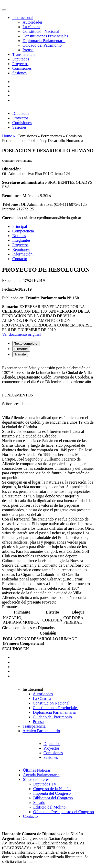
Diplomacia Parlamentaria (44, 41)
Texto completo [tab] (26, 344)
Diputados (21, 59)
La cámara (31, 27)
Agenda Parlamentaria (41, 775)
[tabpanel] (48, 483)
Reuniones (21, 249)
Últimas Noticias (37, 770)
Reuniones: (12, 196)
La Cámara (42, 698)
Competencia (23, 231)
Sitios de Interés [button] (36, 779)
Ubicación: (12, 169)
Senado (39, 803)
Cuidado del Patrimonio (42, 45)
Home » (9, 136)
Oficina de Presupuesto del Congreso (64, 812)
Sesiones (19, 73)
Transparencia (24, 54)
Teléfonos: (11, 204)
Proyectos (20, 64)
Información (22, 254)
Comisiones (22, 68)
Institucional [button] (23, 18)
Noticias (19, 236)
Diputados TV (45, 784)
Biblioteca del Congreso (53, 798)
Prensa (28, 50)
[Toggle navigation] (4, 10)
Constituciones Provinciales (45, 36)
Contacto (20, 259)
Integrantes (21, 240)
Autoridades (33, 22)
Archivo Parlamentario (41, 731)
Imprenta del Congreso (52, 793)
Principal (20, 226)
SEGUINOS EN (15, 649)
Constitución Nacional (41, 31)
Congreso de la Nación (52, 789)
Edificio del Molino (49, 807)
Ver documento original (21, 334)
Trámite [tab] (20, 354)
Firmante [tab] (21, 349)
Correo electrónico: (19, 218)
